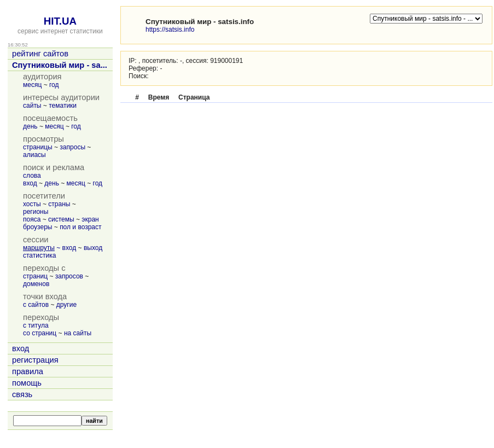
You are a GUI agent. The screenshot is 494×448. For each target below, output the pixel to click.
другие (66, 305)
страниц (35, 276)
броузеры (37, 227)
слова (32, 176)
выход (93, 248)
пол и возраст (80, 227)
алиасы (34, 155)
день (30, 126)
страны (59, 204)
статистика (39, 255)
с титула (36, 325)
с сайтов (36, 305)
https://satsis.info (170, 30)
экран (90, 219)
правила (28, 371)
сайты (32, 106)
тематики (63, 106)
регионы (36, 212)
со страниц (40, 333)
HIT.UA (60, 21)
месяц (32, 85)
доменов (36, 284)
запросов (69, 276)
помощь (27, 383)
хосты (32, 204)
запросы (72, 147)
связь (22, 394)
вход (30, 183)
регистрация (35, 360)
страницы (38, 147)
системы (61, 219)
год (54, 85)
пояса (32, 219)
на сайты (78, 333)
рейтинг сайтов (40, 54)
